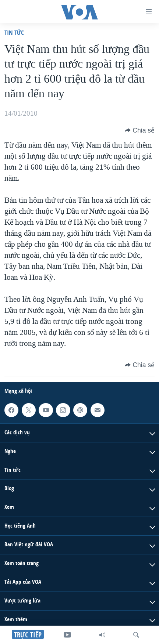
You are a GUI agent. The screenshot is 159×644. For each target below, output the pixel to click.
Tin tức (14, 32)
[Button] (140, 130)
